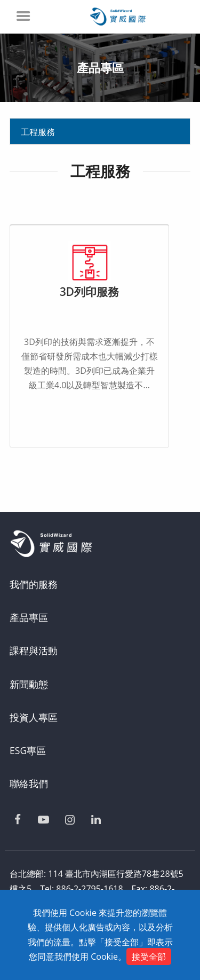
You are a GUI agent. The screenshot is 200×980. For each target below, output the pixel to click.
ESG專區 (28, 750)
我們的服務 (34, 584)
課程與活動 (34, 650)
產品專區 (29, 617)
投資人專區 (34, 717)
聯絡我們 (29, 783)
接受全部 (149, 957)
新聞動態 (29, 684)
